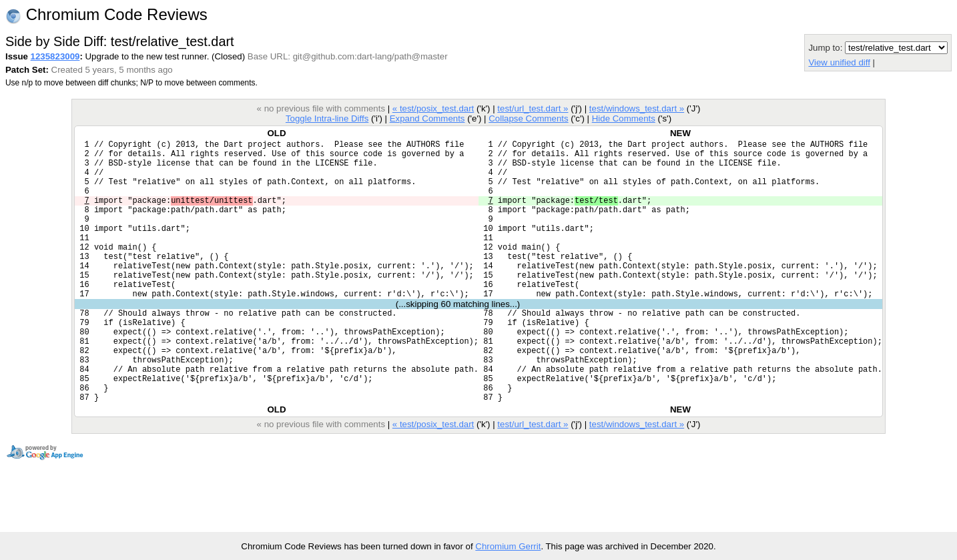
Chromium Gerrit (508, 546)
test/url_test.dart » (533, 108)
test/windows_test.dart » (637, 108)
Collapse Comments (528, 118)
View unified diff (839, 62)
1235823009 (55, 56)
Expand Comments (427, 118)
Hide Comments (624, 118)
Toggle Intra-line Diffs (327, 118)
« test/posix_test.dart (433, 108)
